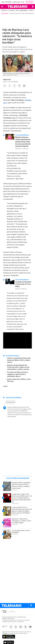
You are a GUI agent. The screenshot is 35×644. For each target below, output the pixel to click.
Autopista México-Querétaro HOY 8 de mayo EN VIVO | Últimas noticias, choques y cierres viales (21, 485)
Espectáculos (24, 10)
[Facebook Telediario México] (11, 627)
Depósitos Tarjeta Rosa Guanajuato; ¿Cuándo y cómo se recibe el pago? (22, 521)
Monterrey (8, 2)
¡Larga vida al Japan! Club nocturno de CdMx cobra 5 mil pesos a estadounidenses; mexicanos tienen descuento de (22, 498)
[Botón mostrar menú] (2, 7)
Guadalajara (16, 2)
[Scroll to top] (31, 606)
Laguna (23, 2)
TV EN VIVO (30, 2)
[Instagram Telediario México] (21, 627)
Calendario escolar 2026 (15, 13)
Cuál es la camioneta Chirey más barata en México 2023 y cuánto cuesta (19, 360)
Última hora (4, 10)
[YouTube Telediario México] (30, 627)
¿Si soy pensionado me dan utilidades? (21, 531)
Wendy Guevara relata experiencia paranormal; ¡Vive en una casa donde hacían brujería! (23, 142)
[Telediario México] (17, 7)
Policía (17, 10)
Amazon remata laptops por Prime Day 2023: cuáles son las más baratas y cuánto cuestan (18, 367)
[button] (5, 86)
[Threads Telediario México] (25, 627)
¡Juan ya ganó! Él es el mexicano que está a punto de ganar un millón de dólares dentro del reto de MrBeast (22, 510)
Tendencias (32, 10)
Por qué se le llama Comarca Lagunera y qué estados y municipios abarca (17, 374)
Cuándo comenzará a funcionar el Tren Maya (23, 284)
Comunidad (12, 10)
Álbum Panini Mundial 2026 (28, 13)
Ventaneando (10, 402)
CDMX (3, 2)
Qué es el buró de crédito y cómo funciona (19, 380)
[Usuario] (33, 6)
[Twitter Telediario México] (16, 627)
